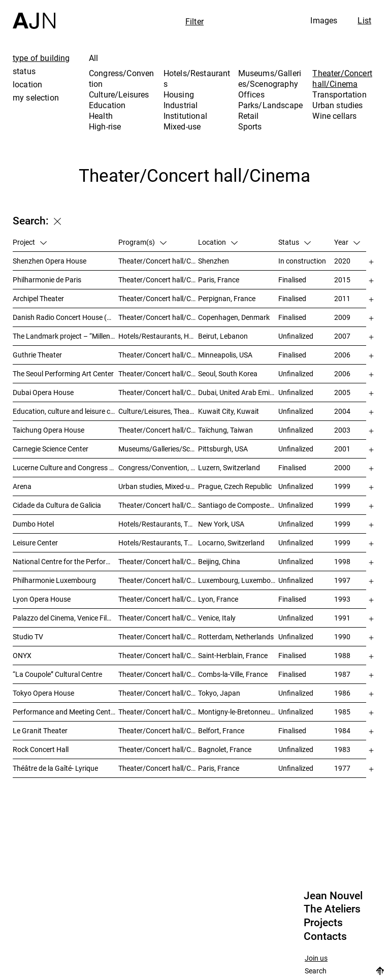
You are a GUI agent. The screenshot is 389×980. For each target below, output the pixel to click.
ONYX (22, 655)
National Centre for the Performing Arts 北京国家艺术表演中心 (66, 561)
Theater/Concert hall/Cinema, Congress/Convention (158, 712)
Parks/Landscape (270, 105)
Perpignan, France (227, 298)
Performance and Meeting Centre (65, 712)
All (93, 58)
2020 (342, 261)
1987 (342, 674)
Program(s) (142, 242)
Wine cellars (334, 116)
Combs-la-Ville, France (233, 674)
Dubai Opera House (43, 392)
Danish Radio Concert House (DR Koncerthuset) (66, 317)
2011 (342, 298)
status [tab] (24, 71)
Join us (316, 958)
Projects (323, 923)
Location (218, 242)
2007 (342, 336)
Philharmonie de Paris (47, 280)
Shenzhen (214, 261)
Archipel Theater (38, 298)
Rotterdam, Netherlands (236, 636)
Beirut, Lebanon (223, 336)
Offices (251, 94)
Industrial (181, 105)
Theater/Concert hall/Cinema (342, 78)
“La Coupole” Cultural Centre (57, 674)
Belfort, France (221, 730)
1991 (342, 618)
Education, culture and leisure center (66, 411)
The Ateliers (332, 909)
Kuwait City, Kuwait (229, 411)
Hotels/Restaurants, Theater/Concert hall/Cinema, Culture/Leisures (158, 543)
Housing (179, 94)
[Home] (34, 14)
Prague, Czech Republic (235, 486)
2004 (342, 411)
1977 (342, 768)
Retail (249, 116)
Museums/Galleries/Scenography (270, 78)
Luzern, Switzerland (229, 467)
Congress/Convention (121, 78)
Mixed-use (182, 126)
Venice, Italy (217, 618)
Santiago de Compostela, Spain (238, 505)
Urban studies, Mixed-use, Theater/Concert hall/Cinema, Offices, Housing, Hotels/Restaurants (158, 486)
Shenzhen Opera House (50, 261)
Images (324, 20)
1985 (342, 712)
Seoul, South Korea (228, 373)
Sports (250, 126)
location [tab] (27, 84)
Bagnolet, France (225, 749)
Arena (22, 486)
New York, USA (221, 524)
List (364, 20)
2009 (342, 317)
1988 (342, 655)
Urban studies (337, 105)
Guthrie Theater (37, 355)
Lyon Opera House (42, 599)
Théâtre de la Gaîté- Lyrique (55, 768)
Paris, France (219, 280)
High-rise (105, 126)
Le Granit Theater (40, 730)
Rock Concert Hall (41, 749)
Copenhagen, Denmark (234, 317)
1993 (342, 599)
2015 (342, 280)
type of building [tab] (41, 58)
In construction (302, 261)
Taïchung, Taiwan (225, 430)
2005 (342, 392)
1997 (342, 580)
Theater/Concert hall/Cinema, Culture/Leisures (158, 561)
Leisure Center (35, 543)
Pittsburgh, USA (223, 449)
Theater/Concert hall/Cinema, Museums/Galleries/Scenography (158, 392)
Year (347, 242)
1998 (342, 561)
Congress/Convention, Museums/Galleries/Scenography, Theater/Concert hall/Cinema (158, 467)
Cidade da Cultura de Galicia (57, 505)
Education (107, 105)
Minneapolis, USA (225, 355)
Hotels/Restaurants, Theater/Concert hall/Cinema (158, 524)
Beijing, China (219, 561)
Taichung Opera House (48, 430)
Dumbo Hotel (33, 524)
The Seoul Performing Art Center (63, 373)
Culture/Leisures (119, 94)
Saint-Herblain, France (233, 655)
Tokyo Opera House (43, 693)
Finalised (292, 280)
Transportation (339, 94)
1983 (342, 749)
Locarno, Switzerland (231, 543)
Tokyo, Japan (219, 693)
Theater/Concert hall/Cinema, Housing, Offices (158, 636)
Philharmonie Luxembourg (54, 580)
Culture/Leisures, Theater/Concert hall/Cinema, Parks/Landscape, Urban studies (158, 411)
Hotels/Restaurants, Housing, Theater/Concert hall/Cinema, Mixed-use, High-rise (158, 336)
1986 (342, 693)
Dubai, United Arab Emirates (238, 392)
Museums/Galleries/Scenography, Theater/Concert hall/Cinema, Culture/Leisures (158, 449)
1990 (342, 636)
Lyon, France (218, 599)
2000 (342, 467)
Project (30, 242)
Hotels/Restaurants (197, 78)
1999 (342, 486)
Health (101, 116)
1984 (342, 730)
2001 (342, 449)
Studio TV (28, 636)
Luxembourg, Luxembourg (238, 580)
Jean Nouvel (333, 896)
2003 (342, 430)
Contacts (325, 936)
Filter (195, 21)
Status (295, 242)
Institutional (185, 116)
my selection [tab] (36, 97)
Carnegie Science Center (51, 449)
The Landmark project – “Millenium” (66, 336)
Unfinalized (296, 336)
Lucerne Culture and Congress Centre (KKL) (66, 467)
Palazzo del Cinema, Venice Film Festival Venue (66, 618)
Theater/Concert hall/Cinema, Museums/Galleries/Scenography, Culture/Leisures (158, 505)
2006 (342, 355)
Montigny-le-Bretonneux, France (238, 712)
